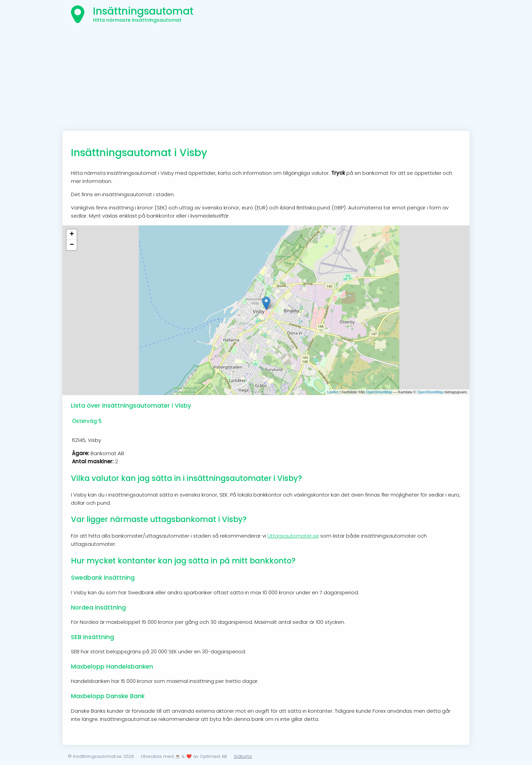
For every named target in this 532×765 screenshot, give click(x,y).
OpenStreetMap (379, 392)
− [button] (72, 245)
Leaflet (333, 392)
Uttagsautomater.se (293, 536)
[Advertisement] (266, 80)
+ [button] (72, 235)
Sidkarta (243, 756)
